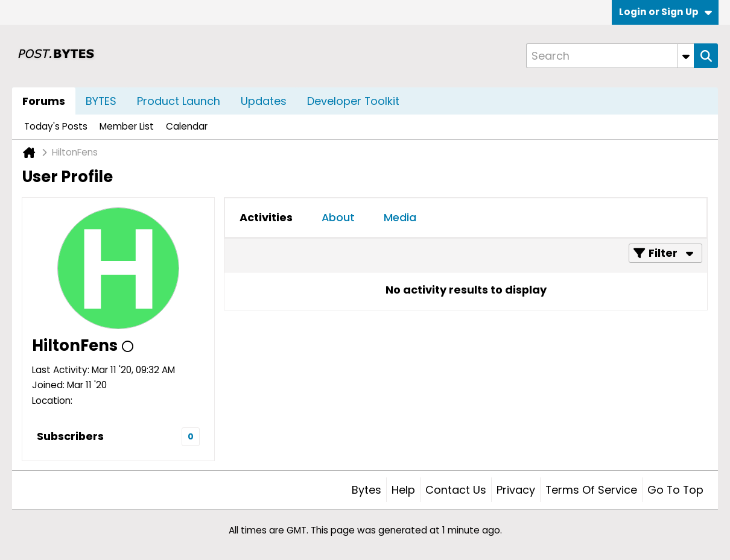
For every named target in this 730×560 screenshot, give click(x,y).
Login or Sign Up (665, 12)
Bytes (367, 490)
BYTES (101, 101)
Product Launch (179, 101)
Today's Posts (56, 126)
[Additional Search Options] (686, 56)
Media (400, 217)
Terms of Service (591, 490)
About (338, 217)
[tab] (266, 218)
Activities (266, 217)
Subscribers (70, 436)
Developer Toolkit (353, 101)
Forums (44, 101)
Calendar (187, 126)
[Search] (610, 56)
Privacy (516, 490)
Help (403, 490)
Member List (127, 126)
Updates (264, 101)
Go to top (675, 490)
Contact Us (456, 490)
